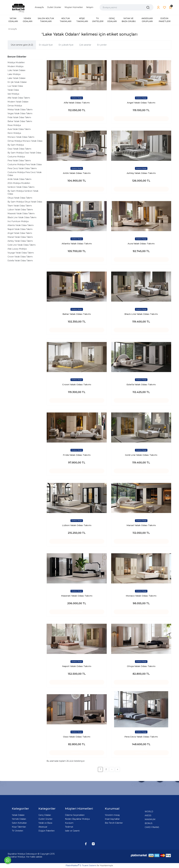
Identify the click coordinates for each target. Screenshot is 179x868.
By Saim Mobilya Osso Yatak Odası (24, 153)
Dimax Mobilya (15, 106)
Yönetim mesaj (112, 815)
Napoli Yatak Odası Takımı (20, 229)
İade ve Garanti (72, 831)
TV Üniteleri (17, 831)
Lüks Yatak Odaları (16, 70)
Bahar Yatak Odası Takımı (20, 121)
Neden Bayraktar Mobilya (77, 819)
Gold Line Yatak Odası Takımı (22, 245)
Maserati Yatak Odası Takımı (21, 213)
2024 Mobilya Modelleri (19, 183)
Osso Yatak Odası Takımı (19, 149)
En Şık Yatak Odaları (17, 82)
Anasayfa (13, 29)
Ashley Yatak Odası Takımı (20, 241)
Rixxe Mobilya (14, 125)
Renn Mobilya (14, 133)
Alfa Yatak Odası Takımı (19, 98)
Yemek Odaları (19, 819)
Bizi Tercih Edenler (114, 823)
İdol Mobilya (13, 94)
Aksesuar (43, 827)
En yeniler (102, 45)
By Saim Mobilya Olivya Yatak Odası (25, 202)
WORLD (149, 812)
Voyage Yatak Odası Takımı (21, 253)
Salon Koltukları (19, 823)
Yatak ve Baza (45, 823)
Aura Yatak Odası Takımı (19, 129)
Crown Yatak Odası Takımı (20, 257)
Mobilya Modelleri (16, 62)
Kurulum (69, 823)
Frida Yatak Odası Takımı (19, 117)
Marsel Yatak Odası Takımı (20, 237)
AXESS (148, 815)
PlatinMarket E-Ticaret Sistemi (81, 865)
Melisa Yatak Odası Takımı (20, 110)
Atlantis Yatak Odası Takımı (21, 225)
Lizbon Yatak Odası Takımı (20, 210)
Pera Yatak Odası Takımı (19, 161)
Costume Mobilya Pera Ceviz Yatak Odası (25, 174)
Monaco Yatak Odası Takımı (21, 137)
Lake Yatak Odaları (17, 78)
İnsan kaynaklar (112, 819)
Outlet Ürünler (45, 819)
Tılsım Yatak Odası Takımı (20, 206)
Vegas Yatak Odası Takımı (20, 113)
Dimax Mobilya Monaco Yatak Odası (25, 141)
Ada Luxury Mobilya (17, 249)
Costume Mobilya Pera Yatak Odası (25, 164)
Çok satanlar (85, 45)
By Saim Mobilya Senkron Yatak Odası (23, 192)
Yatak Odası (13, 90)
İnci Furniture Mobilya (18, 221)
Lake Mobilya (14, 74)
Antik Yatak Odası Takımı (19, 179)
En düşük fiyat (46, 45)
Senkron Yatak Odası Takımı (21, 187)
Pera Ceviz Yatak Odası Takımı (22, 168)
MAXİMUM (150, 819)
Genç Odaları (45, 815)
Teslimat (69, 827)
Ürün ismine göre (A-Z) (22, 45)
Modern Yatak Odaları (18, 102)
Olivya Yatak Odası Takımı (20, 198)
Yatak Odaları (18, 815)
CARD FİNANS (152, 827)
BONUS (149, 823)
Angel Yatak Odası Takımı (20, 233)
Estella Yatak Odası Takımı (20, 261)
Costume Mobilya (16, 157)
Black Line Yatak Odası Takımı (22, 217)
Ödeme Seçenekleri (75, 815)
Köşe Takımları (19, 827)
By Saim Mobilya (16, 145)
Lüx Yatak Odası (15, 86)
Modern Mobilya (15, 66)
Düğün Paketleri (46, 831)
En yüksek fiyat (66, 45)
